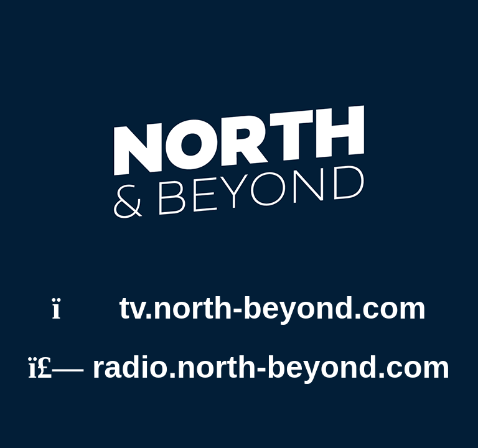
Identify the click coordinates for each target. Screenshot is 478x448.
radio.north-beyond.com (239, 367)
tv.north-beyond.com (239, 308)
